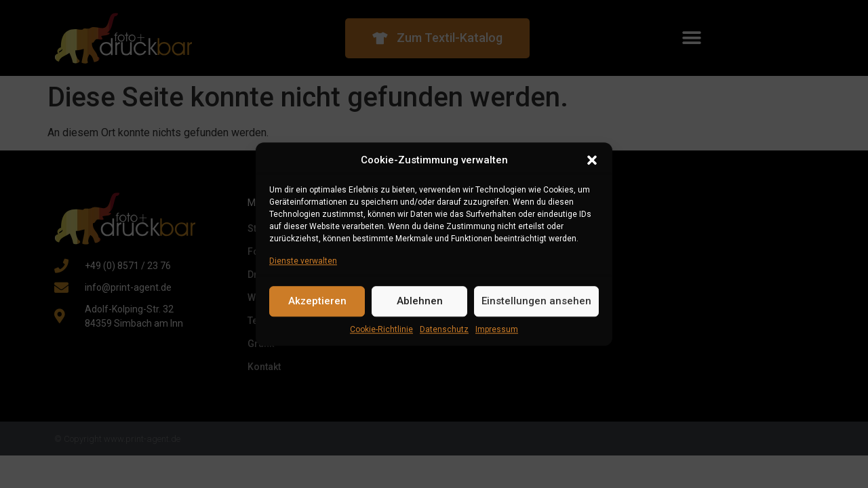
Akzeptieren (317, 301)
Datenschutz (444, 329)
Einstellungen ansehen (536, 301)
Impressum (497, 329)
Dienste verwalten (303, 261)
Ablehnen (420, 301)
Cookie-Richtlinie (381, 329)
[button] (592, 161)
